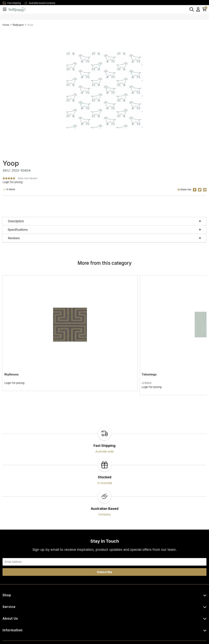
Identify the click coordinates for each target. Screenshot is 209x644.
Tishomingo (81, 326)
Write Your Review (27, 178)
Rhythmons (11, 326)
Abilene (147, 326)
